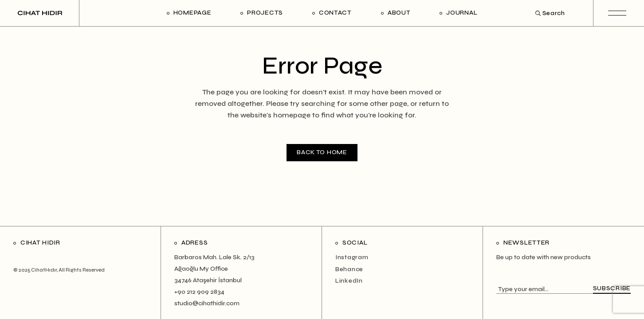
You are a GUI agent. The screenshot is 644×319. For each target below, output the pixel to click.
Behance (349, 269)
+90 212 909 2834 (199, 292)
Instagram (352, 257)
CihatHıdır (44, 270)
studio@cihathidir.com (207, 303)
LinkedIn (349, 281)
